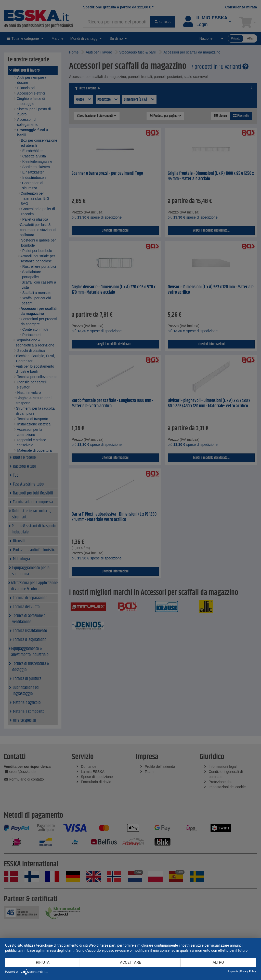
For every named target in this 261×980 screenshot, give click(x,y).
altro (218, 962)
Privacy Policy (248, 971)
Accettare (131, 962)
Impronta (233, 971)
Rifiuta (43, 962)
